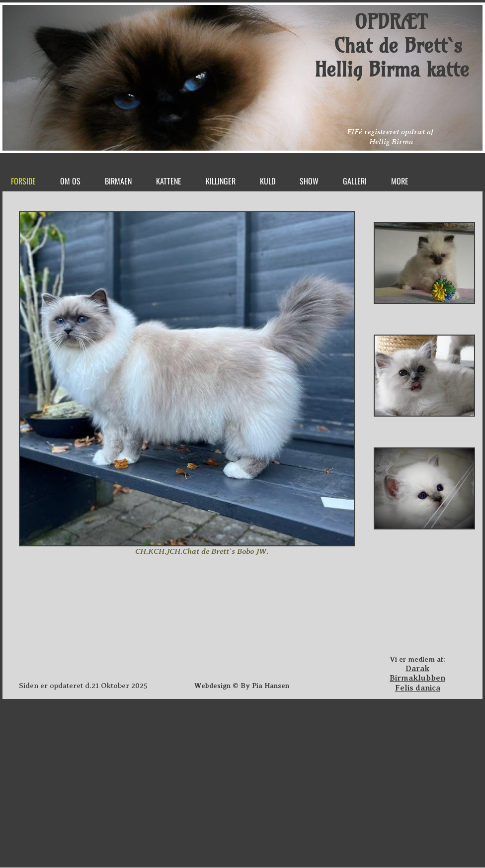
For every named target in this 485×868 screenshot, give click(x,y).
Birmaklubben (417, 678)
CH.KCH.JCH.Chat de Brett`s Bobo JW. (202, 551)
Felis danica (418, 688)
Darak (417, 669)
